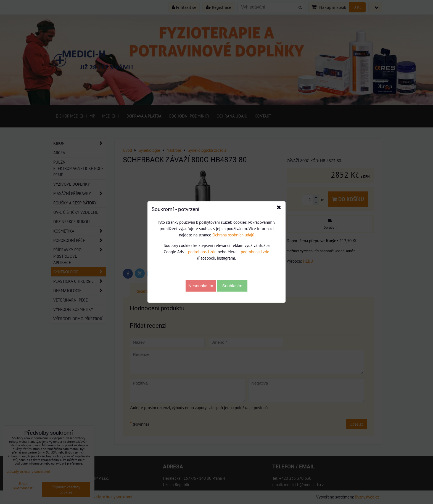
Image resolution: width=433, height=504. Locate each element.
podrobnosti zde (202, 252)
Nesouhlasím (201, 286)
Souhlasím (232, 286)
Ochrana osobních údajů (233, 235)
